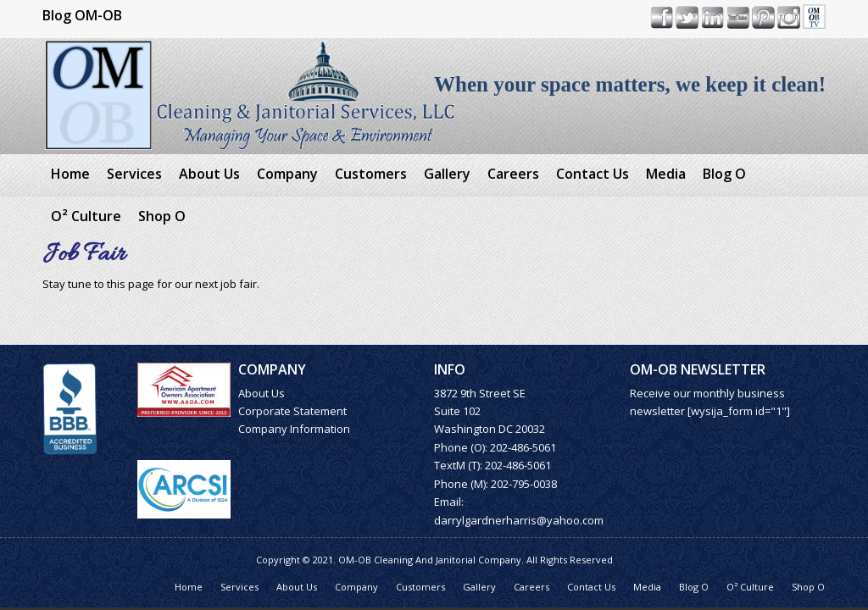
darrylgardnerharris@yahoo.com (519, 520)
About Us (262, 393)
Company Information (294, 429)
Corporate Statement (292, 411)
